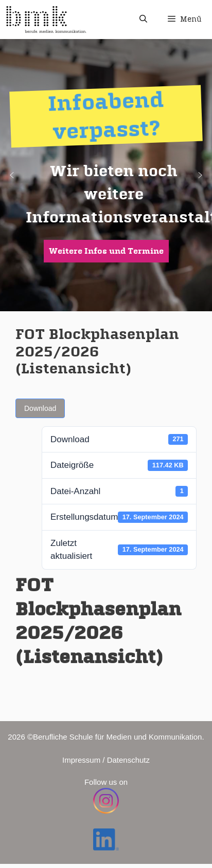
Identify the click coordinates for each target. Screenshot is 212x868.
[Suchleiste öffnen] (143, 20)
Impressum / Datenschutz (106, 760)
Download (40, 408)
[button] (12, 175)
